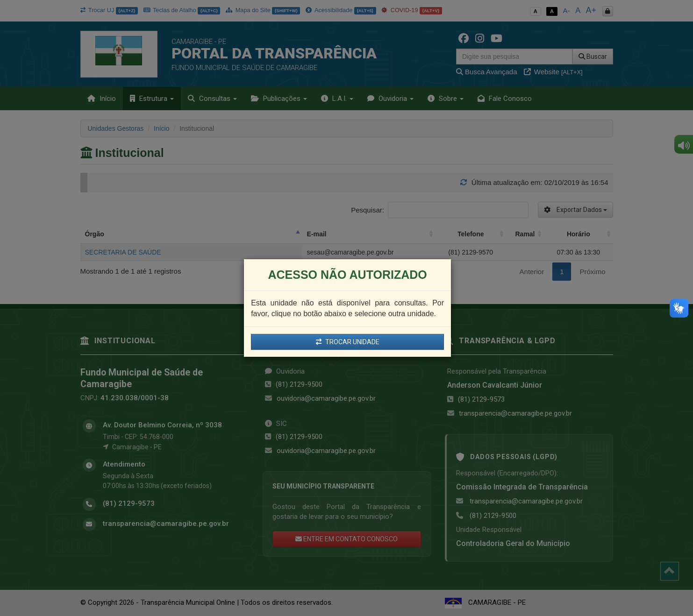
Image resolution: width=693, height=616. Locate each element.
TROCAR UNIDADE (348, 342)
